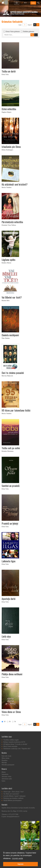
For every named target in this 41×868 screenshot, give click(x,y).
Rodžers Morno (6, 263)
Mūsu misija (5, 758)
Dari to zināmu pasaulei (13, 373)
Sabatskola (5, 774)
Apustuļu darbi (9, 599)
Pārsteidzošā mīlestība (12, 222)
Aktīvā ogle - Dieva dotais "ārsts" (14, 792)
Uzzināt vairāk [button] (17, 858)
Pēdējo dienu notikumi (12, 674)
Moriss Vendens (7, 187)
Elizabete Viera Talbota (9, 225)
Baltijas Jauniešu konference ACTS (14, 742)
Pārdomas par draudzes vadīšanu (13, 798)
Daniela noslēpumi (10, 335)
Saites (3, 781)
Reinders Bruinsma (8, 451)
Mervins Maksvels (7, 376)
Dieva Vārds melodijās (10, 746)
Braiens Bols (6, 301)
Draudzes (5, 760)
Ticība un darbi (9, 71)
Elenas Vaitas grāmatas (13, 32)
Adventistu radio (7, 779)
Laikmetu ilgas (9, 561)
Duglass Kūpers (7, 112)
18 (3, 722)
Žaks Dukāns (6, 338)
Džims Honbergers (7, 150)
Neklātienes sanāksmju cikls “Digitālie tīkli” (17, 749)
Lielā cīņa (6, 636)
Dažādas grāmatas (29, 32)
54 (14, 722)
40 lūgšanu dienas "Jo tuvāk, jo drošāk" (15, 744)
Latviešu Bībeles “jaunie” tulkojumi (14, 796)
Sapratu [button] (21, 864)
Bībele (4, 772)
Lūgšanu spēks (8, 260)
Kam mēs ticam (6, 756)
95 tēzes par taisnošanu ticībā (16, 410)
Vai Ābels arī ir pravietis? (11, 794)
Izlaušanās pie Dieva (11, 147)
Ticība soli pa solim (11, 448)
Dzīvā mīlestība (9, 109)
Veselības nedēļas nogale (11, 740)
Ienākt (33, 3)
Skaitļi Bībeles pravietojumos (12, 800)
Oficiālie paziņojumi (8, 765)
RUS (25, 3)
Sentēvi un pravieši (11, 486)
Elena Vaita (5, 74)
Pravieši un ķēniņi (10, 523)
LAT (22, 3)
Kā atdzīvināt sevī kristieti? (15, 184)
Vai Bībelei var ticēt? (12, 297)
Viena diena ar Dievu (11, 712)
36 (9, 722)
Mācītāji (4, 763)
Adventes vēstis (6, 777)
